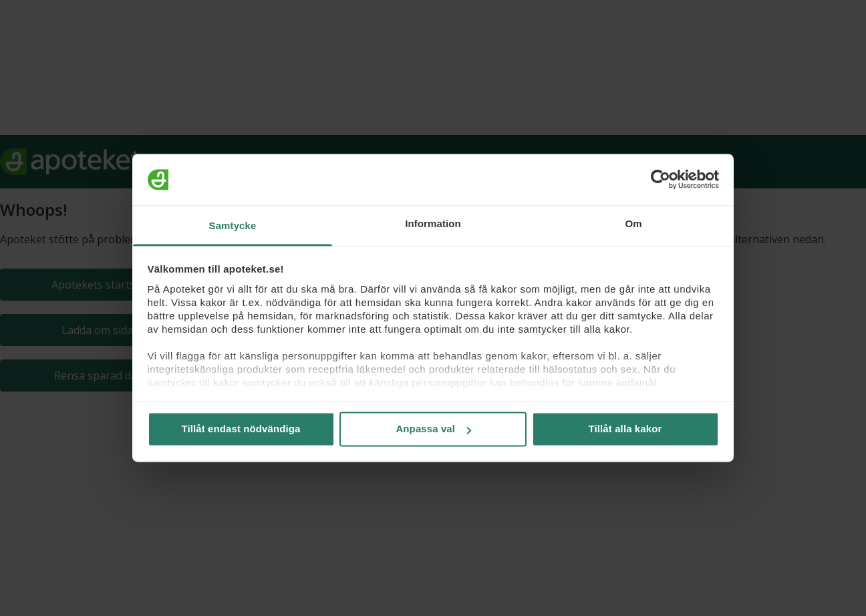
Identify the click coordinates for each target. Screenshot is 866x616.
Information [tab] (433, 223)
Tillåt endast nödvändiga (241, 429)
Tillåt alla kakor (625, 429)
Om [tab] (633, 223)
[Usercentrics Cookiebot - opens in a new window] (661, 180)
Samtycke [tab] (233, 225)
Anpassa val (433, 429)
